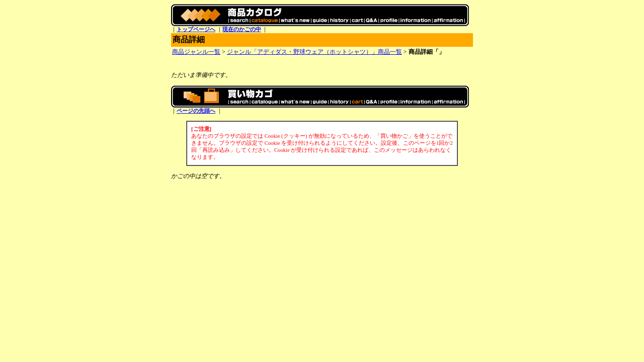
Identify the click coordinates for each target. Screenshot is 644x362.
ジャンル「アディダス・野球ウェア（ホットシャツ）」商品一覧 (314, 52)
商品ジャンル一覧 (196, 52)
